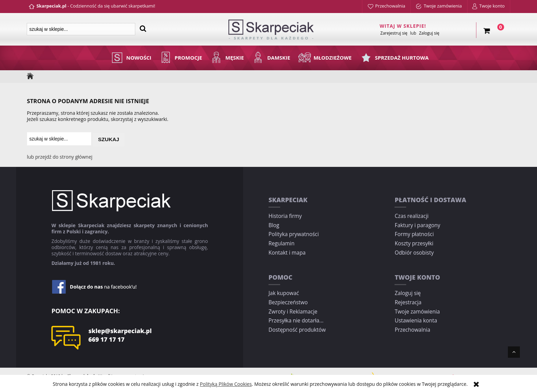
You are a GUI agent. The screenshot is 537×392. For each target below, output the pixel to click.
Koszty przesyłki (414, 243)
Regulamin (282, 243)
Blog (274, 225)
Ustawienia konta (416, 321)
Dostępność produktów (297, 330)
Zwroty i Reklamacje (293, 312)
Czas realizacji (411, 216)
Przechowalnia (412, 330)
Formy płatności (414, 234)
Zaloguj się (408, 293)
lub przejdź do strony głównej (59, 157)
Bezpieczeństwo (288, 302)
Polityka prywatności (294, 234)
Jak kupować (284, 293)
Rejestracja (408, 302)
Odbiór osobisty (414, 253)
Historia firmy (285, 216)
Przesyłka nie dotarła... (296, 321)
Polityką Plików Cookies (226, 384)
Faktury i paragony (417, 225)
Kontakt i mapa (287, 253)
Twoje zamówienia (417, 312)
